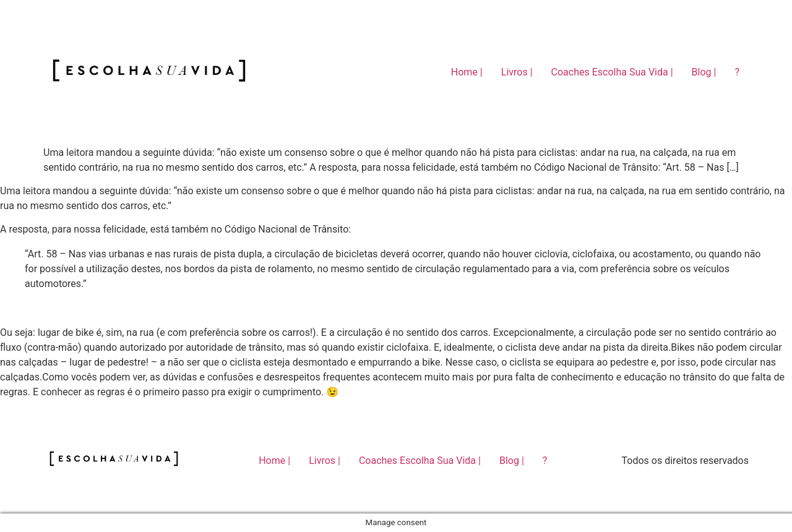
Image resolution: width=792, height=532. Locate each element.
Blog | (704, 72)
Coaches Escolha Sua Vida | (612, 72)
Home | (467, 72)
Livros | (517, 72)
